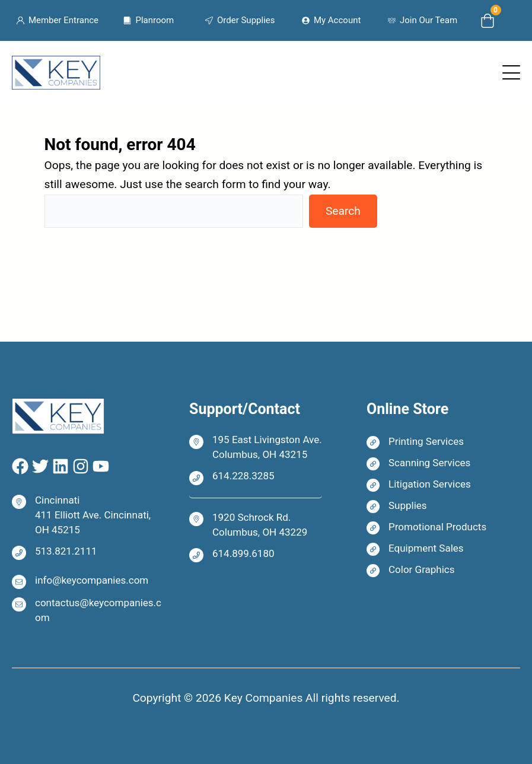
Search (343, 211)
